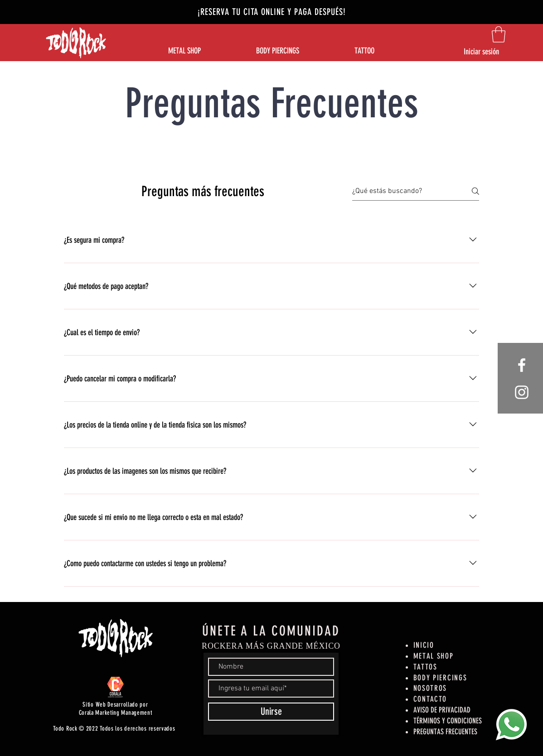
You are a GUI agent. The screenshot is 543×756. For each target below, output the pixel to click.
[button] (499, 34)
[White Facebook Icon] (522, 365)
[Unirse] (271, 712)
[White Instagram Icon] (522, 392)
